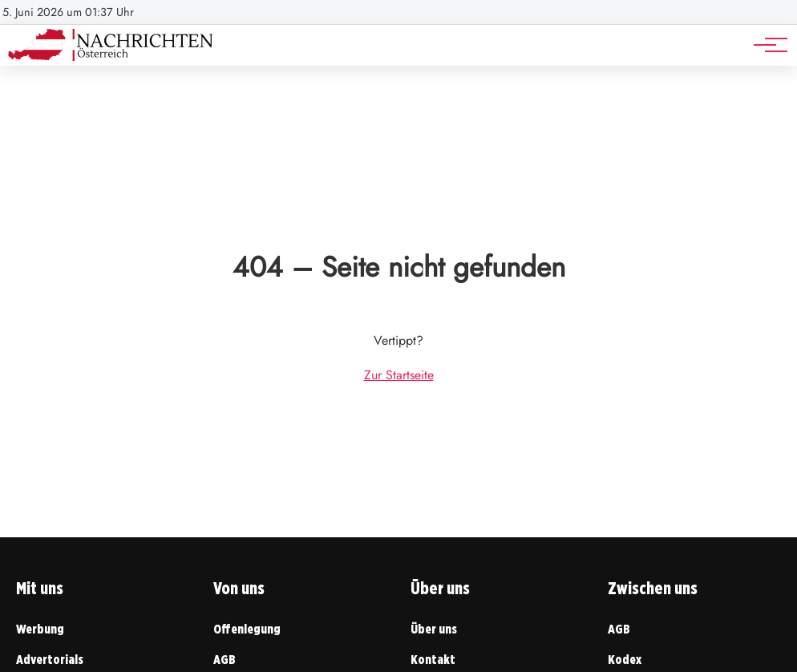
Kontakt (433, 660)
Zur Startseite (399, 375)
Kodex (625, 660)
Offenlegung (247, 629)
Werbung (40, 629)
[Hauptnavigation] (765, 45)
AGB (225, 660)
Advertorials (50, 660)
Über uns (434, 629)
